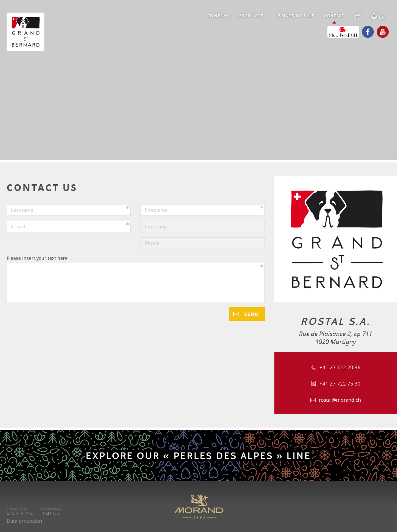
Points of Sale (296, 16)
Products (251, 16)
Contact (334, 16)
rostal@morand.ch (340, 400)
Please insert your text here (37, 258)
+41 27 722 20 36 (340, 367)
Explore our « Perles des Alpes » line (198, 456)
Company (218, 16)
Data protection (24, 521)
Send (251, 314)
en (381, 17)
